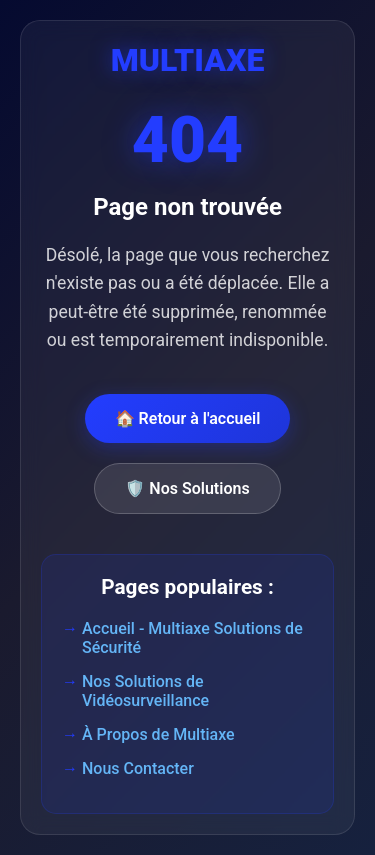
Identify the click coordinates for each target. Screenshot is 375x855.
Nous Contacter (138, 768)
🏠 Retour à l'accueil (188, 418)
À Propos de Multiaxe (158, 734)
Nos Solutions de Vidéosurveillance (145, 691)
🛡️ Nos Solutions (187, 488)
